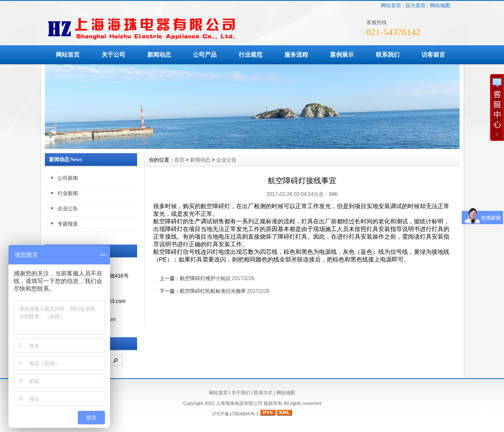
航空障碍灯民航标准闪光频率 (213, 291)
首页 (179, 160)
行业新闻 (68, 193)
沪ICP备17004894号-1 (235, 414)
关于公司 (113, 55)
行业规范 (251, 55)
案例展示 (342, 55)
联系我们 (388, 55)
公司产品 (205, 55)
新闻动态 (159, 55)
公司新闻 (68, 178)
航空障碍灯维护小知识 (205, 278)
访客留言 (433, 55)
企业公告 (68, 209)
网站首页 (391, 6)
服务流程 (296, 55)
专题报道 (68, 224)
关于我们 (241, 393)
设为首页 (416, 6)
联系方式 (263, 393)
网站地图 (440, 6)
